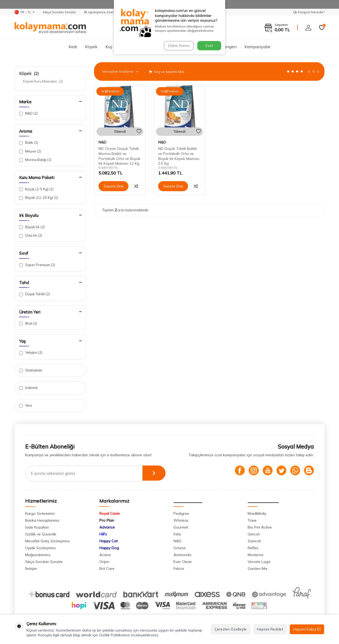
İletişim (31, 569)
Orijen (104, 562)
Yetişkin (31, 353)
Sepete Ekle (114, 186)
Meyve (30, 151)
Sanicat (254, 541)
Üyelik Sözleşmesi (40, 548)
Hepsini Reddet (270, 629)
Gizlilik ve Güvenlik (41, 534)
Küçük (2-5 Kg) (36, 189)
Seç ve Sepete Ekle (167, 72)
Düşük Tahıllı (34, 294)
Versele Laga (259, 562)
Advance (107, 527)
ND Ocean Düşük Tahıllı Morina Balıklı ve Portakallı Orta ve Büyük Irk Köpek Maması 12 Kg (119, 156)
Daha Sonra (179, 46)
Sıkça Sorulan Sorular (59, 12)
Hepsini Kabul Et (307, 629)
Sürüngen (227, 47)
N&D (28, 113)
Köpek (91, 47)
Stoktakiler (31, 370)
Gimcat (254, 534)
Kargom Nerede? (309, 12)
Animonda (182, 555)
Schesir (180, 548)
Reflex (253, 548)
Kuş (109, 47)
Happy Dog (109, 548)
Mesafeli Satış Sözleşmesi (47, 541)
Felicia (179, 569)
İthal (28, 323)
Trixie (252, 520)
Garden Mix (257, 569)
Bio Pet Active (260, 527)
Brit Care (107, 569)
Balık (29, 143)
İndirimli (28, 388)
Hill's (103, 534)
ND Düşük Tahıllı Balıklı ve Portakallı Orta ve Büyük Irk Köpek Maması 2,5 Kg (179, 156)
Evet (209, 46)
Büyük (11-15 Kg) (39, 198)
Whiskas (181, 520)
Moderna (255, 555)
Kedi (73, 47)
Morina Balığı (35, 160)
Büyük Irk (32, 227)
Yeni (26, 406)
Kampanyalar (257, 47)
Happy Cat (108, 541)
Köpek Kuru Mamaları (43, 81)
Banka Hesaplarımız (42, 520)
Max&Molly (257, 513)
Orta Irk (31, 236)
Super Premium (37, 265)
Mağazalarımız (38, 555)
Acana (105, 555)
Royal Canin (110, 513)
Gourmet (181, 527)
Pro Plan (107, 520)
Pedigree (181, 513)
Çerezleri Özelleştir (231, 629)
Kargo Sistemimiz (40, 513)
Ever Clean (183, 562)
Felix (177, 534)
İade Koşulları (37, 527)
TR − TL (24, 12)
